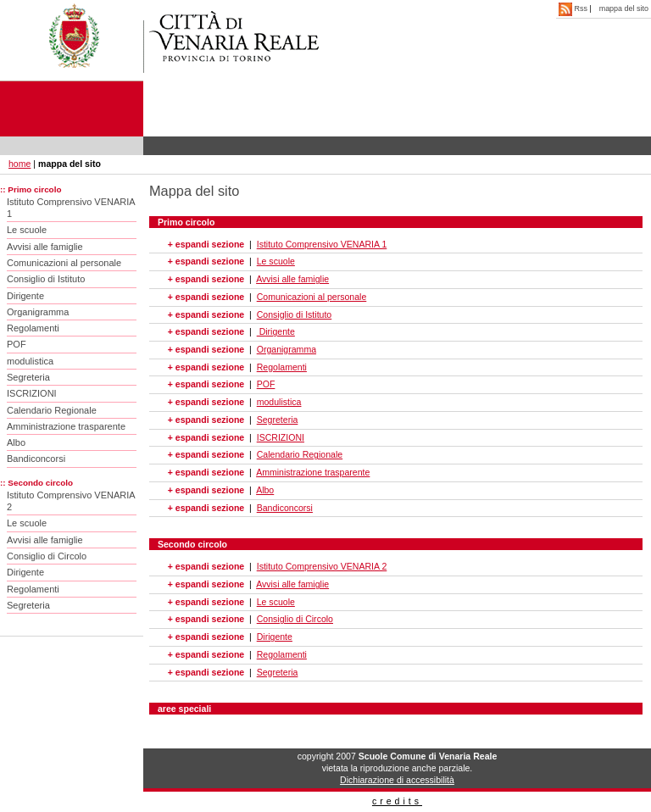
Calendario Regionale (52, 410)
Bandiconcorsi (36, 459)
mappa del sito (624, 8)
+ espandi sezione (206, 244)
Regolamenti (33, 328)
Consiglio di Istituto (46, 279)
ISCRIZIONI (32, 393)
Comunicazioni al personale (64, 263)
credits (397, 801)
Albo (16, 442)
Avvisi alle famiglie (45, 247)
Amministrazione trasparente (66, 426)
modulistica (30, 361)
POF (17, 344)
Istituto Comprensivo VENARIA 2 (71, 501)
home (19, 164)
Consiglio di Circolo (47, 556)
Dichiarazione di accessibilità (397, 780)
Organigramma (38, 312)
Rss (574, 8)
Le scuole (27, 230)
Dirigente (25, 296)
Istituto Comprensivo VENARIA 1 (71, 208)
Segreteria (28, 377)
